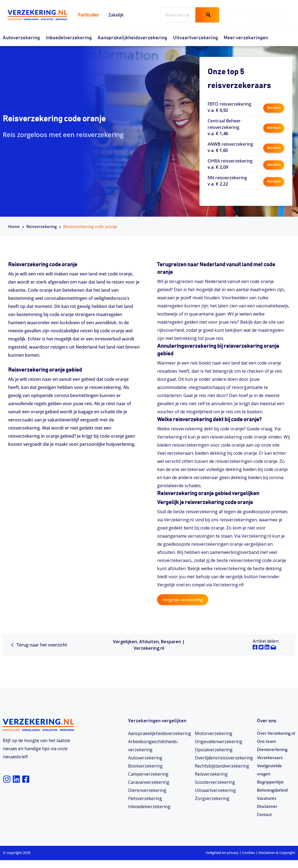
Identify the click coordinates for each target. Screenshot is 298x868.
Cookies (248, 861)
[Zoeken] (207, 15)
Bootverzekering (145, 766)
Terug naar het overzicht (39, 645)
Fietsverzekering (145, 798)
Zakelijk (116, 15)
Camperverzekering (148, 774)
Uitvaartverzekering (196, 38)
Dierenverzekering (147, 790)
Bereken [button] (273, 107)
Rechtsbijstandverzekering (222, 766)
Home (14, 226)
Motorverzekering (214, 733)
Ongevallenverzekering (219, 741)
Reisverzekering (42, 226)
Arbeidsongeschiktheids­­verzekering (153, 745)
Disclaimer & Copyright (277, 861)
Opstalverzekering (214, 749)
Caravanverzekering (149, 782)
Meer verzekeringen (246, 38)
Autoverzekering (21, 38)
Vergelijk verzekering (184, 600)
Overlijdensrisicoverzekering (224, 758)
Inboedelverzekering (69, 38)
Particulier (88, 15)
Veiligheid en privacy (222, 861)
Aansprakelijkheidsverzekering (132, 38)
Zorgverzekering (212, 798)
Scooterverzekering (215, 782)
